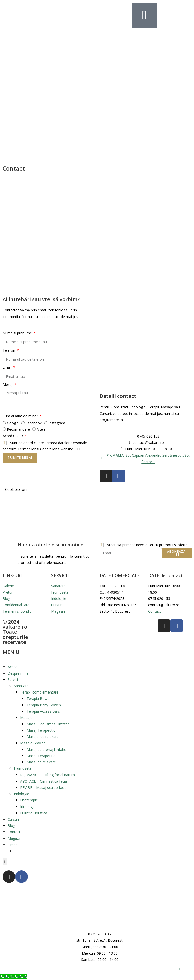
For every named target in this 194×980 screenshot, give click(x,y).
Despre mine (18, 673)
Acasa (13, 667)
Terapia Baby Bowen (44, 705)
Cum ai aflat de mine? (21, 416)
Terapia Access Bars (43, 711)
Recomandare (18, 429)
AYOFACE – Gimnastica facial (44, 781)
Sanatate (21, 686)
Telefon (9, 350)
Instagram (57, 423)
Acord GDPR (13, 436)
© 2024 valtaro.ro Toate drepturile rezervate (15, 632)
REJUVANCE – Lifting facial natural (48, 775)
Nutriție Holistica (34, 813)
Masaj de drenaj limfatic (46, 749)
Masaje (26, 718)
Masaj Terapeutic (41, 730)
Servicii (13, 680)
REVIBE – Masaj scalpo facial (44, 787)
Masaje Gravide (33, 743)
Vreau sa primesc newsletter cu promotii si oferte (147, 545)
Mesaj (8, 384)
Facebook (34, 423)
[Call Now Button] (14, 977)
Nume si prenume (18, 333)
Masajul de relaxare (43, 737)
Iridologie (21, 794)
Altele (41, 429)
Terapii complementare (39, 692)
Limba (13, 845)
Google (13, 423)
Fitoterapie (29, 800)
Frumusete (23, 768)
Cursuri (13, 819)
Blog (11, 826)
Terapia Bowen (39, 698)
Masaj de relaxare (41, 762)
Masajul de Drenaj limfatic (48, 724)
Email (7, 367)
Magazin (15, 838)
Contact (14, 832)
